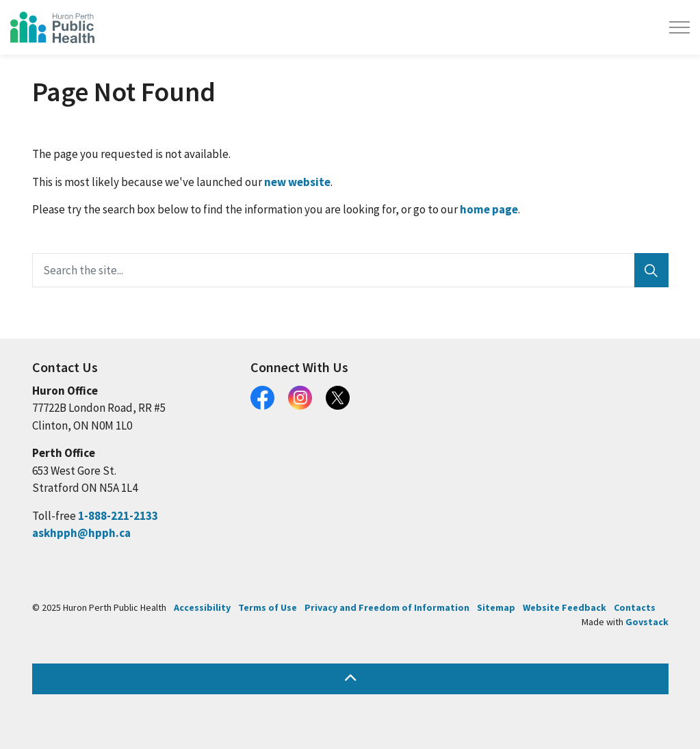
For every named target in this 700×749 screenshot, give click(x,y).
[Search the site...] (350, 270)
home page (489, 209)
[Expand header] (679, 27)
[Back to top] (350, 679)
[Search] (651, 270)
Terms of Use (268, 607)
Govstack (647, 622)
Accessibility (202, 607)
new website (297, 182)
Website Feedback (565, 607)
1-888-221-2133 (118, 516)
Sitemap (496, 607)
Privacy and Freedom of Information (387, 607)
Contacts (635, 607)
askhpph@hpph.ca (81, 533)
